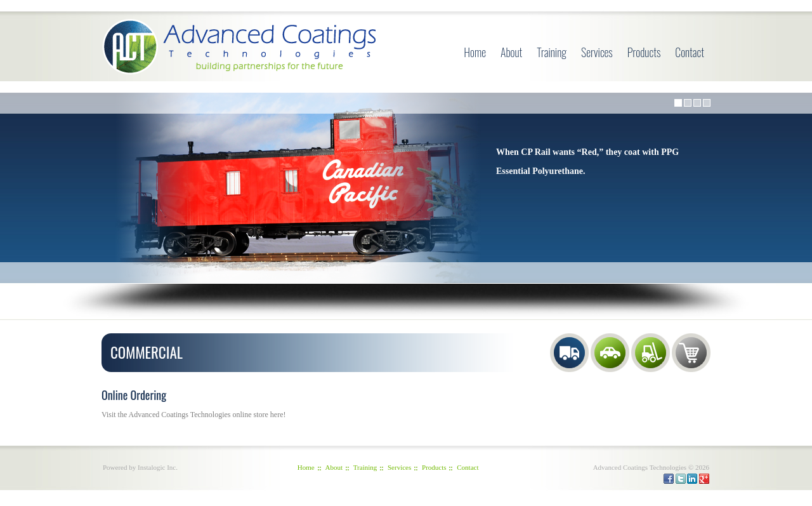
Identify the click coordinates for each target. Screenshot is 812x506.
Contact (690, 52)
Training (552, 52)
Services (597, 52)
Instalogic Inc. (158, 467)
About (511, 52)
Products (644, 52)
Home (475, 52)
